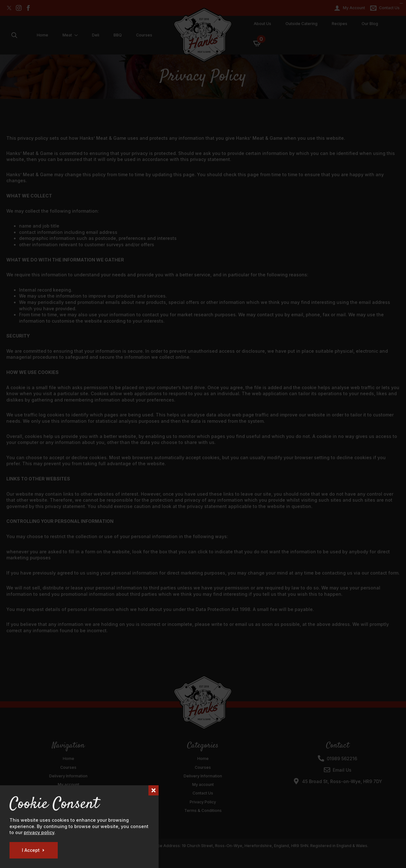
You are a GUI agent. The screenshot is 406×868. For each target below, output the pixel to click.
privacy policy (39, 832)
